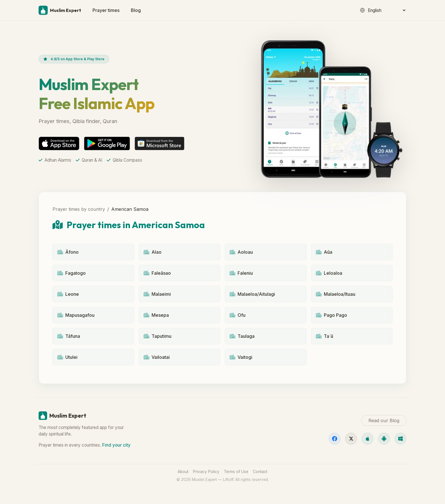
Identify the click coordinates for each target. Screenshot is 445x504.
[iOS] (368, 439)
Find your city (116, 445)
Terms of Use (236, 472)
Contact (260, 472)
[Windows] (400, 439)
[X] (351, 439)
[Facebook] (335, 439)
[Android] (384, 439)
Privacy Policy (206, 472)
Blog (136, 10)
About (183, 472)
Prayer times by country (79, 209)
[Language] (387, 10)
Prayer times (106, 10)
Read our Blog (384, 420)
